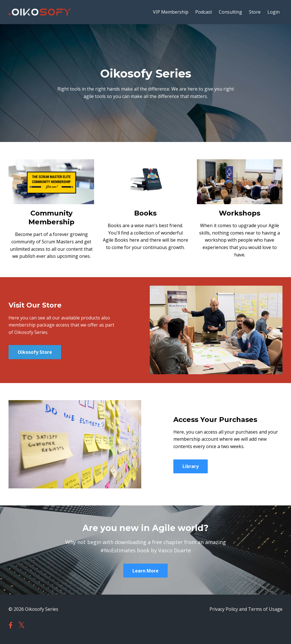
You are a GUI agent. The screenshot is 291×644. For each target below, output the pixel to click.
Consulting (230, 12)
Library (191, 466)
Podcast (204, 12)
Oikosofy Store (35, 352)
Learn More (145, 571)
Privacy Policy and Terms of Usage (246, 609)
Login (274, 12)
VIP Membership (171, 12)
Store (255, 12)
